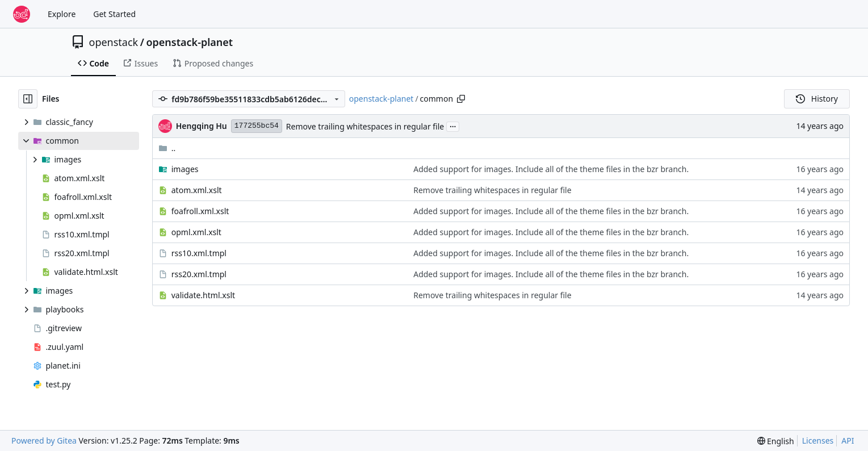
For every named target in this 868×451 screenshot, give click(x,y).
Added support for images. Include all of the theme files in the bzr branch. (551, 169)
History (817, 99)
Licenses (818, 440)
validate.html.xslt (203, 295)
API (848, 440)
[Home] (22, 14)
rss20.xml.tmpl (199, 274)
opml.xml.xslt (196, 232)
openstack (114, 42)
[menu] (776, 441)
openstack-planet (189, 42)
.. (167, 148)
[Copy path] (461, 99)
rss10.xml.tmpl (199, 253)
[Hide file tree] (28, 99)
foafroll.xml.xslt (200, 211)
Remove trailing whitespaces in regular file (365, 126)
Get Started (114, 14)
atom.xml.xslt (197, 190)
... (453, 126)
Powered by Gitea (44, 440)
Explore (62, 14)
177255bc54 (257, 126)
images (185, 169)
